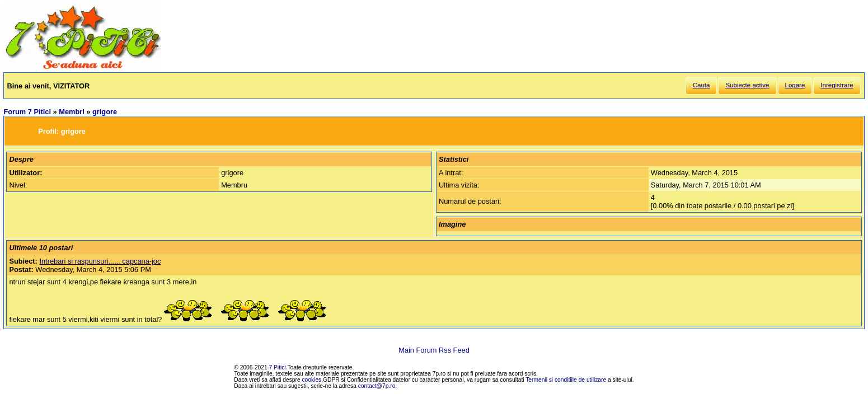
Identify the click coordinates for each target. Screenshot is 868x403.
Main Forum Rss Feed (434, 350)
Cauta (702, 85)
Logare (795, 85)
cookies (312, 380)
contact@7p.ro (377, 386)
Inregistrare (837, 85)
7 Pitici (278, 367)
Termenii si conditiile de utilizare (566, 380)
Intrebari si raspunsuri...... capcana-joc (100, 261)
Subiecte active (747, 85)
